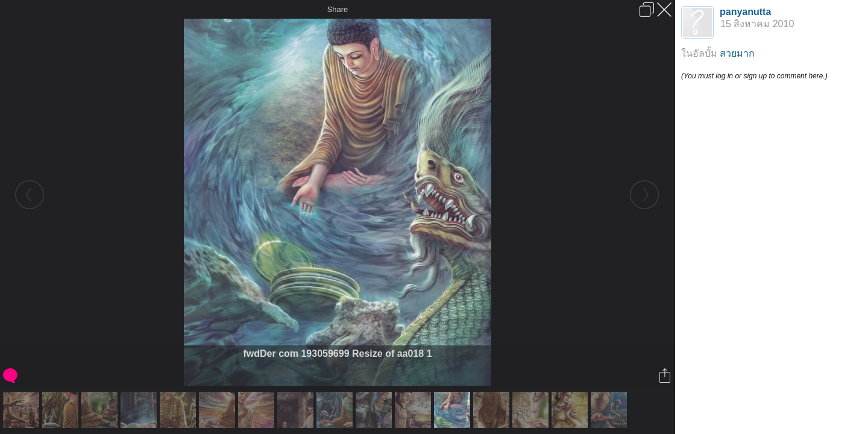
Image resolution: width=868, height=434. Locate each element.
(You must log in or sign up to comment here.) (754, 76)
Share (338, 9)
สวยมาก (737, 53)
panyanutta (745, 12)
